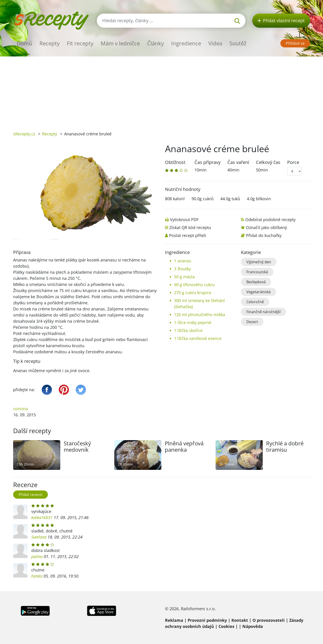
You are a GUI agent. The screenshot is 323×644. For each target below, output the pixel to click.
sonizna (21, 409)
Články (155, 43)
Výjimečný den (259, 262)
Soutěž (238, 43)
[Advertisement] (162, 90)
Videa (215, 43)
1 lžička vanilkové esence (198, 338)
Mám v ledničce (120, 43)
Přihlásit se (295, 43)
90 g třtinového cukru (194, 285)
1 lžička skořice (188, 330)
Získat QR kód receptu (190, 227)
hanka (37, 576)
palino (37, 556)
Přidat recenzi (30, 495)
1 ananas (183, 261)
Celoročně (255, 302)
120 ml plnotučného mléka (200, 315)
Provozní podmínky (207, 620)
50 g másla (184, 277)
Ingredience (186, 43)
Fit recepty (80, 43)
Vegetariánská (259, 292)
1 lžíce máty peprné (193, 322)
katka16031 (42, 517)
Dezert (252, 322)
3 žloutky (182, 269)
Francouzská (257, 272)
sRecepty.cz (24, 134)
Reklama (174, 620)
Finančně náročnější (263, 312)
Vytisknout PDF (184, 220)
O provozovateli (269, 620)
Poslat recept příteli (188, 235)
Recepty (50, 43)
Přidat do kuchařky (264, 235)
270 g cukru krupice (193, 293)
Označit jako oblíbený (266, 227)
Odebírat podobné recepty (270, 220)
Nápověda (253, 626)
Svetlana (39, 537)
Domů (24, 43)
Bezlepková (256, 282)
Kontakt (240, 620)
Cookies (226, 626)
